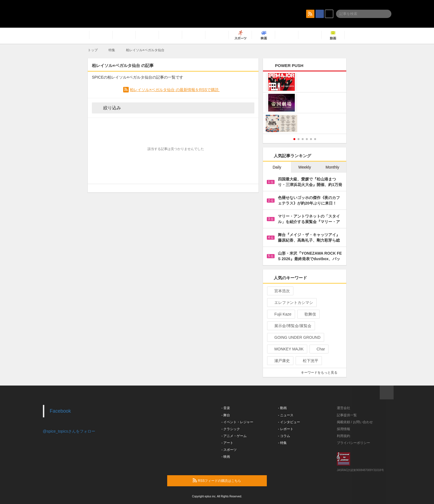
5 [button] (311, 139)
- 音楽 (226, 408)
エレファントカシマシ (291, 303)
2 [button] (299, 139)
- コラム (284, 436)
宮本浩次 (280, 291)
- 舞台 (226, 415)
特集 (112, 50)
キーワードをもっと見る (321, 373)
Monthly (332, 167)
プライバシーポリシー (353, 443)
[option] (305, 103)
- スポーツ (229, 450)
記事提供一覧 (347, 415)
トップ (93, 50)
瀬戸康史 (280, 361)
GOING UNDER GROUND (295, 337)
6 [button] (315, 139)
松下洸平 (308, 361)
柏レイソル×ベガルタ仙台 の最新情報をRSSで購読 (175, 90)
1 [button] (294, 139)
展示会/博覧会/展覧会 (290, 326)
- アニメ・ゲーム (234, 436)
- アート (227, 443)
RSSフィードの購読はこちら (228, 480)
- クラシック (231, 429)
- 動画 (282, 408)
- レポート (286, 429)
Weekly (305, 167)
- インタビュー (289, 422)
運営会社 (343, 408)
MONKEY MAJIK (287, 349)
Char (318, 349)
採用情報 (343, 429)
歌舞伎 (308, 314)
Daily (277, 167)
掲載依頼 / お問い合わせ (355, 422)
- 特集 (282, 443)
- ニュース (286, 415)
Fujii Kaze (280, 314)
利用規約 (343, 436)
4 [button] (307, 139)
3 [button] (303, 139)
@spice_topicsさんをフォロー (69, 431)
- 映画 (226, 457)
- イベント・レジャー (237, 422)
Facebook (60, 411)
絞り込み (108, 108)
